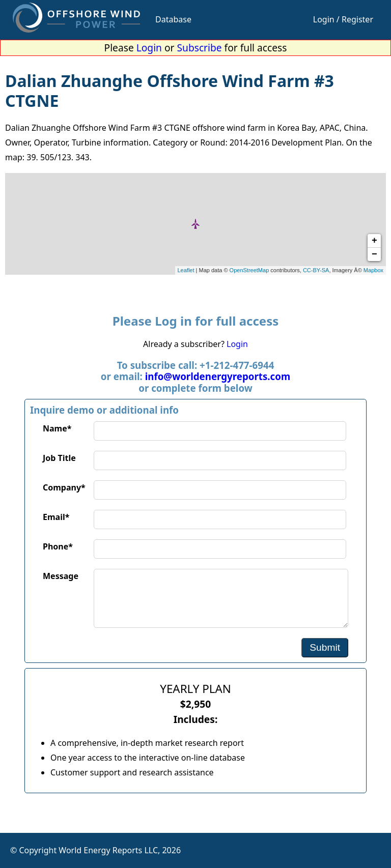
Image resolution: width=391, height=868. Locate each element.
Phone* (58, 546)
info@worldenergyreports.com (218, 376)
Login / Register (343, 19)
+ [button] (374, 241)
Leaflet (186, 270)
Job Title (59, 458)
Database (173, 19)
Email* (56, 517)
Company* (64, 487)
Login (149, 48)
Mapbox (373, 270)
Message (61, 576)
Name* (57, 428)
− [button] (374, 254)
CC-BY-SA (316, 270)
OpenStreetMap (249, 270)
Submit (325, 647)
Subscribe (200, 48)
